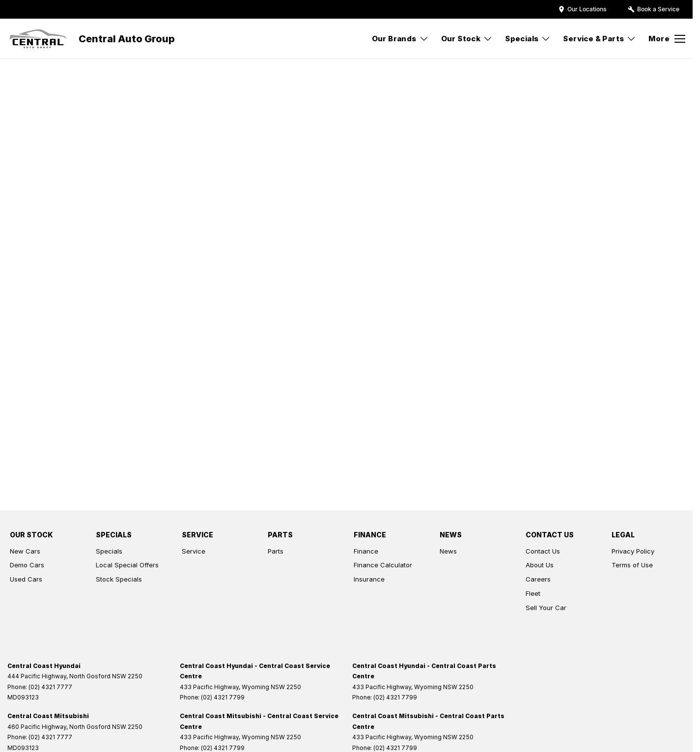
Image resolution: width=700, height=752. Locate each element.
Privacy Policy (633, 551)
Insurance (369, 579)
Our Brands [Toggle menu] (400, 39)
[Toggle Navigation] (667, 39)
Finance (366, 551)
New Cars (25, 551)
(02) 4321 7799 (223, 697)
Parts (276, 551)
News (448, 551)
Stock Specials (119, 579)
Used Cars (26, 579)
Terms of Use (632, 565)
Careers (538, 579)
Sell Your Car (546, 608)
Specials (109, 551)
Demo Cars (27, 565)
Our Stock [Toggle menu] (467, 39)
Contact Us (543, 551)
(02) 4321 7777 (50, 687)
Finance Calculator (383, 565)
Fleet (533, 593)
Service (194, 551)
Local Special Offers (127, 565)
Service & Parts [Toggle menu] (600, 39)
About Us (540, 565)
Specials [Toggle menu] (528, 39)
